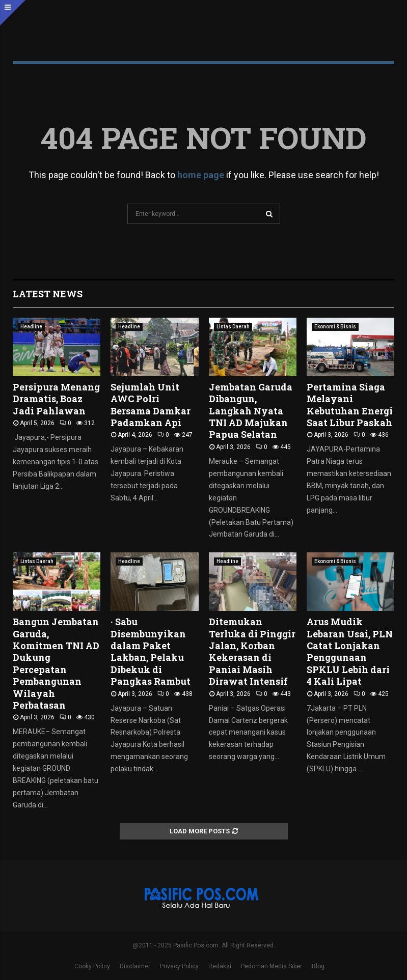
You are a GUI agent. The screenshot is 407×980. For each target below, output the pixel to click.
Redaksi (220, 966)
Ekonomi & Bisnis (335, 327)
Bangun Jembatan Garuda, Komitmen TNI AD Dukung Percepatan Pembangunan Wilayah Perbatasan (56, 663)
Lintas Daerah (233, 327)
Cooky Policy (92, 966)
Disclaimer (135, 966)
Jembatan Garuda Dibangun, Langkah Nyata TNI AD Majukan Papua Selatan (251, 411)
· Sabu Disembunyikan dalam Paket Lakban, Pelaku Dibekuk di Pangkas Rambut (151, 651)
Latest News (48, 294)
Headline (31, 327)
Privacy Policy (179, 966)
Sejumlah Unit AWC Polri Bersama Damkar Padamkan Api (151, 405)
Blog (318, 966)
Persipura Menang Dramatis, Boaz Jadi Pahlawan (56, 399)
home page (201, 175)
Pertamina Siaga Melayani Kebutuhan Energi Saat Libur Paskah (350, 405)
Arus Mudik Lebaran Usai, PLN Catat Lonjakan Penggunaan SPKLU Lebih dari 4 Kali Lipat (350, 651)
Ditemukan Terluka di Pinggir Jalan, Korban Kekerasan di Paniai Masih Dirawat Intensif (252, 651)
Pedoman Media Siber (272, 966)
